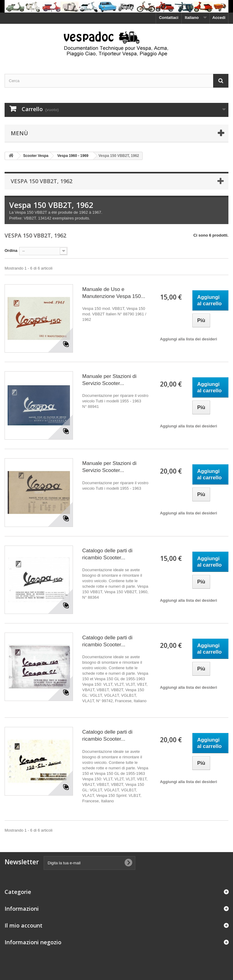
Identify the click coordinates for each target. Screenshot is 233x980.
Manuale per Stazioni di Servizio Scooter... (109, 380)
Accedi (219, 18)
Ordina (11, 250)
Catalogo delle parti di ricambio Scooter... (107, 554)
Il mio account (24, 925)
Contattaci (169, 18)
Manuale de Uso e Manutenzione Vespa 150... (114, 293)
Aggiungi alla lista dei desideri (189, 339)
